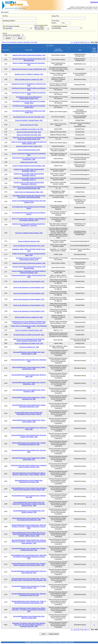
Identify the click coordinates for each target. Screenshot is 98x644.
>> (89, 42)
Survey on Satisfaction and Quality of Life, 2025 (29, 343)
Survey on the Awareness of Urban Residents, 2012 (29, 293)
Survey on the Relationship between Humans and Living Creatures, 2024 (29, 202)
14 (78, 42)
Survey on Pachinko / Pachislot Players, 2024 (29, 120)
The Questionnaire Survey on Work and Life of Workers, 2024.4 (29, 208)
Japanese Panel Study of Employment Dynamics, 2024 (29, 55)
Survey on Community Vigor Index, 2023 (29, 135)
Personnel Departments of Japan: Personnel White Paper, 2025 (29, 276)
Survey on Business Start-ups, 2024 (29, 241)
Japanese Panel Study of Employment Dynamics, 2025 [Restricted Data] (29, 267)
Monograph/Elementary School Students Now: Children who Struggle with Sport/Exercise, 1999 (29, 519)
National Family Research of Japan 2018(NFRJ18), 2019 (29, 69)
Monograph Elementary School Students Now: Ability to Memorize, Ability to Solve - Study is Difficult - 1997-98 (29, 474)
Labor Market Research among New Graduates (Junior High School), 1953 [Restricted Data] (29, 196)
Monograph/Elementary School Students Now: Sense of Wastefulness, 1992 (29, 383)
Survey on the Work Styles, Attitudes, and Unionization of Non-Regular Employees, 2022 (29, 219)
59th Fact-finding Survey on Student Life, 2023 (29, 79)
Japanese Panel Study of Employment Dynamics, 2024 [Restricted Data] (29, 60)
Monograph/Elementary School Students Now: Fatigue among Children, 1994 (29, 421)
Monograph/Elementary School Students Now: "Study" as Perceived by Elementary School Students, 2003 (29, 602)
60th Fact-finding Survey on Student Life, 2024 (29, 317)
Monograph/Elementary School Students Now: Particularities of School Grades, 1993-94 (29, 413)
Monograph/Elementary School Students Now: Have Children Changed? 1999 (29, 512)
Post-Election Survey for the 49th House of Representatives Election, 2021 (29, 98)
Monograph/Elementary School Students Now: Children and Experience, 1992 (29, 368)
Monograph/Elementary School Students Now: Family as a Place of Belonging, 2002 (29, 572)
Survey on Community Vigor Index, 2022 (29, 132)
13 (76, 42)
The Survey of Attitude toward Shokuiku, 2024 (29, 233)
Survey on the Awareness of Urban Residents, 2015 (29, 311)
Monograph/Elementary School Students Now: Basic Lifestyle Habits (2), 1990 (29, 353)
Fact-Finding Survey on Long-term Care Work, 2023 (29, 117)
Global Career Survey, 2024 (29, 162)
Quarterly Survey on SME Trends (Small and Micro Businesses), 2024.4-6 (29, 175)
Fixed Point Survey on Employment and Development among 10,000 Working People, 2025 (29, 188)
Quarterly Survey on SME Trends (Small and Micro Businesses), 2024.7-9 (29, 179)
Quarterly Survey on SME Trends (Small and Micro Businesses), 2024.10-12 (29, 183)
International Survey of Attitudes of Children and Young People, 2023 (29, 112)
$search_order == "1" (13, 35)
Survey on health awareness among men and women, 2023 (29, 64)
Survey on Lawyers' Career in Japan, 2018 (29, 146)
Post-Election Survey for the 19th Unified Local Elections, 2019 (29, 89)
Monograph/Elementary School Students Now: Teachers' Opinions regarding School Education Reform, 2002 (29, 564)
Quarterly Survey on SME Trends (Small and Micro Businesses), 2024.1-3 (29, 170)
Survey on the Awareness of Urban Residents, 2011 (29, 287)
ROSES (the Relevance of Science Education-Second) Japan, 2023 (29, 254)
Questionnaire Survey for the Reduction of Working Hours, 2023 (29, 85)
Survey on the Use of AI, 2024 (29, 125)
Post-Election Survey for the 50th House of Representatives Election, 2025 (29, 259)
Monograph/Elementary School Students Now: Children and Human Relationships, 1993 (29, 406)
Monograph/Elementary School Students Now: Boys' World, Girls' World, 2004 (29, 617)
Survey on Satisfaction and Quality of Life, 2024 (29, 129)
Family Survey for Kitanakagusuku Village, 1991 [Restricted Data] (29, 327)
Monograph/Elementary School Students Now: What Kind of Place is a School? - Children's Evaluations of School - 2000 (29, 527)
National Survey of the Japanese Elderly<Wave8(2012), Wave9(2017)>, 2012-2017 (29, 225)
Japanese (94, 2)
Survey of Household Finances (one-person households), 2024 (29, 154)
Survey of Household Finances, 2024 (29, 150)
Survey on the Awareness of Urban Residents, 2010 (29, 281)
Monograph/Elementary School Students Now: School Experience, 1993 (29, 391)
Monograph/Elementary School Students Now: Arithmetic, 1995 (29, 451)
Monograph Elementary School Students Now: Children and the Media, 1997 (29, 459)
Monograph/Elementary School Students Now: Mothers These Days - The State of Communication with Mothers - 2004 (29, 610)
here (11, 26)
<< (71, 42)
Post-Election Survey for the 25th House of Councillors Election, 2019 (29, 102)
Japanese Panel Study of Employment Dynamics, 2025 (29, 263)
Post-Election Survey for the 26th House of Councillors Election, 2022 (29, 107)
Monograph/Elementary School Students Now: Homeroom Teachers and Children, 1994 (29, 436)
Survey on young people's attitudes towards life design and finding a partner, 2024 (29, 143)
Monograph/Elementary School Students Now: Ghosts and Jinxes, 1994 (29, 428)
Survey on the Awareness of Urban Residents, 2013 (29, 299)
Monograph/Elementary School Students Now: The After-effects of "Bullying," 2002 (29, 587)
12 (75, 42)
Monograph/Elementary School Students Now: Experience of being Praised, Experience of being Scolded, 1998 (29, 489)
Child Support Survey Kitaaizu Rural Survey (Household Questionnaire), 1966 (29, 159)
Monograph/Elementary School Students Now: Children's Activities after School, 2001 (29, 549)
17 (84, 42)
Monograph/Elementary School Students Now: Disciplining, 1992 (29, 361)
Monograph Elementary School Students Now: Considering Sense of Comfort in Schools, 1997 (29, 466)
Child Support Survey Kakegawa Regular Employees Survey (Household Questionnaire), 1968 (29, 340)
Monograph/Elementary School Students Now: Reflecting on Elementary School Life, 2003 (29, 594)
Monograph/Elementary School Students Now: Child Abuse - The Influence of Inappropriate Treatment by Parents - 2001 (29, 557)
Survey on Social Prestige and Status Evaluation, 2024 (29, 166)
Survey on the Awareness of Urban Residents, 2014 (29, 305)
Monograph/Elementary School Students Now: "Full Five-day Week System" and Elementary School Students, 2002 (29, 579)
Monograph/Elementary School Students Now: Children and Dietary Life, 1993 (29, 398)
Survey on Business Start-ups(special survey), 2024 (29, 246)
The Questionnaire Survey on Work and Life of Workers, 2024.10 (29, 213)
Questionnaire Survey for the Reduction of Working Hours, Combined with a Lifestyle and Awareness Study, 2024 (29, 322)
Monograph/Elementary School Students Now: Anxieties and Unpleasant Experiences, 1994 (29, 444)
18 (86, 42)
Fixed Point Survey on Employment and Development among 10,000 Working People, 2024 (29, 138)
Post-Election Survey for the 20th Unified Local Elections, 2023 (29, 93)
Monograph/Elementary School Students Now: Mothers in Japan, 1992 (29, 376)
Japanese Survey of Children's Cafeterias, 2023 (29, 74)
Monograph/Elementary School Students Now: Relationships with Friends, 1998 (29, 481)
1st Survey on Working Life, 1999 (29, 347)
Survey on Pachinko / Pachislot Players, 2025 (29, 330)
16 (82, 42)
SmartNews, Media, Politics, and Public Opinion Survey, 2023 (29, 250)
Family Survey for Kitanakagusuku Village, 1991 (29, 192)
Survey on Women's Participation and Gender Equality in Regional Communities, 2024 (29, 272)
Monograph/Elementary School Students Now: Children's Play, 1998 (29, 496)
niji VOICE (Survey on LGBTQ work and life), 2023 (29, 335)
